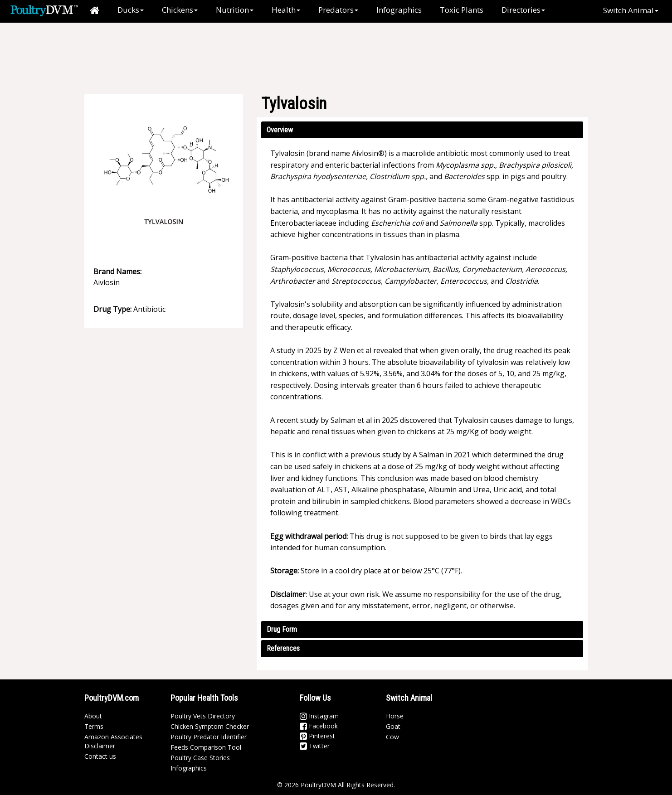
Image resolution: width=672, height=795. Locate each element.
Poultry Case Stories (200, 758)
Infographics (399, 10)
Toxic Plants (462, 10)
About (93, 716)
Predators (338, 10)
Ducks (131, 10)
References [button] (283, 648)
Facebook (319, 726)
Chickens (180, 10)
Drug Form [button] (282, 629)
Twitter (315, 746)
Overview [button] (280, 130)
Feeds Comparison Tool (206, 747)
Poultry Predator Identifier (209, 737)
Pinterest (317, 736)
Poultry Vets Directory (203, 716)
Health (286, 10)
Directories (523, 10)
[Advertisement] (341, 52)
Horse (395, 716)
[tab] (422, 130)
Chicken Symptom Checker (210, 726)
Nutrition (235, 10)
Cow (392, 737)
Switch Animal (631, 10)
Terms (94, 726)
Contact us (100, 756)
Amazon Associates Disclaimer (113, 741)
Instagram (319, 716)
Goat (393, 726)
